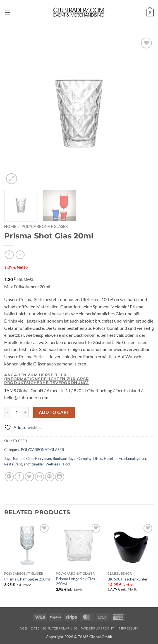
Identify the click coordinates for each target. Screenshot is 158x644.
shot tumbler (34, 464)
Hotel (108, 458)
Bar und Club (23, 458)
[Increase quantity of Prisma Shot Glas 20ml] (25, 412)
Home (10, 226)
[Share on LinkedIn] (60, 477)
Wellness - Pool (58, 464)
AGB (23, 628)
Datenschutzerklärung (54, 628)
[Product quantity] (16, 412)
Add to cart (54, 412)
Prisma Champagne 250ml (27, 579)
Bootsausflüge (64, 458)
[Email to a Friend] (39, 477)
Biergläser (43, 458)
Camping (84, 458)
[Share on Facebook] (19, 477)
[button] (8, 12)
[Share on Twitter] (29, 477)
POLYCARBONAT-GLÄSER (45, 226)
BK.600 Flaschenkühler (128, 579)
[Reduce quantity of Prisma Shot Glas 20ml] (8, 412)
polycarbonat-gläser (130, 458)
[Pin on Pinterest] (50, 477)
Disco (98, 458)
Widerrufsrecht (98, 628)
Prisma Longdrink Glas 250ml (75, 581)
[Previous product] (20, 255)
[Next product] (9, 255)
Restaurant (13, 464)
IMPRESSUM (128, 628)
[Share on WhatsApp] (9, 477)
